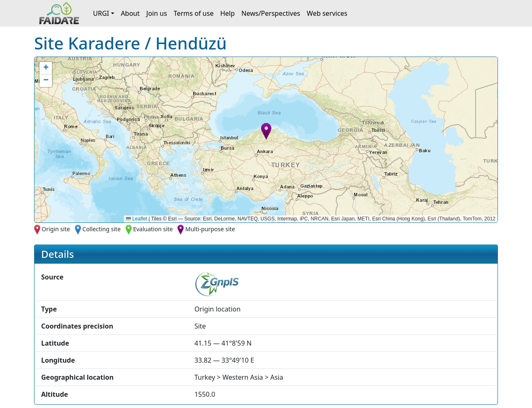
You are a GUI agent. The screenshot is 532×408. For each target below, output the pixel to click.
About (130, 13)
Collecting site (101, 229)
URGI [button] (101, 13)
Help (228, 13)
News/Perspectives (271, 13)
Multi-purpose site (210, 229)
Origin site (56, 229)
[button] (266, 131)
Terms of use (194, 13)
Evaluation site (153, 229)
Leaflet (137, 219)
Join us (157, 13)
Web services (327, 13)
